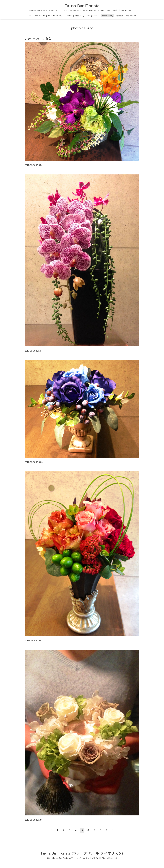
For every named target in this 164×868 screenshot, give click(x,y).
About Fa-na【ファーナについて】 (49, 16)
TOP (30, 16)
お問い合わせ (131, 16)
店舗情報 (119, 16)
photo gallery (107, 16)
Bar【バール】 (93, 16)
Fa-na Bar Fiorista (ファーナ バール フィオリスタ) (82, 853)
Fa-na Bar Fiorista (82, 6)
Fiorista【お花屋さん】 (75, 16)
